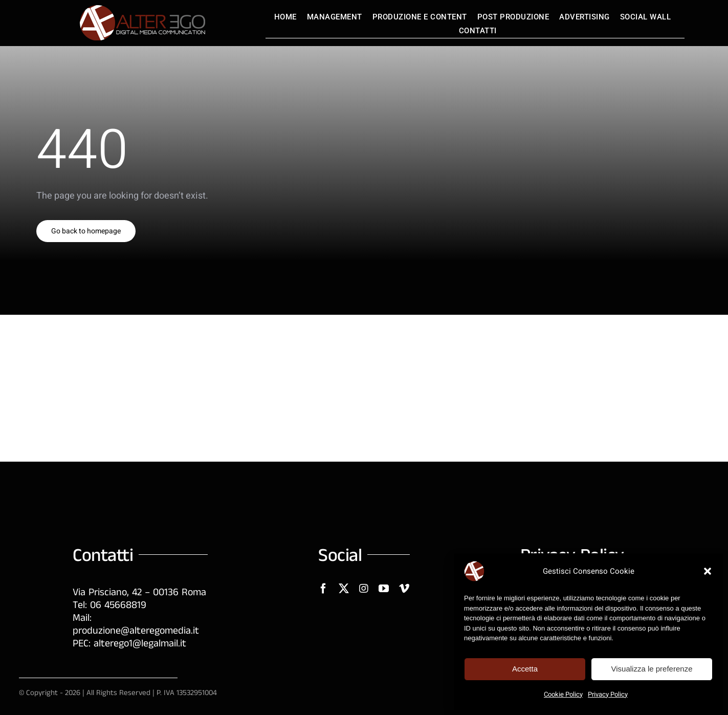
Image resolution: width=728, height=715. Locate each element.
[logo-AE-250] (142, 9)
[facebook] (323, 589)
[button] (708, 571)
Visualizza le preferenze (652, 669)
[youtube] (384, 589)
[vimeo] (404, 589)
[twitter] (344, 589)
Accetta (525, 669)
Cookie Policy (563, 694)
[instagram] (364, 589)
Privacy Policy (608, 694)
